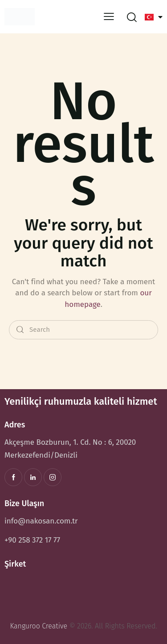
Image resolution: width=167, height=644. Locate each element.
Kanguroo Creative (39, 626)
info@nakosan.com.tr (41, 521)
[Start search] (20, 330)
